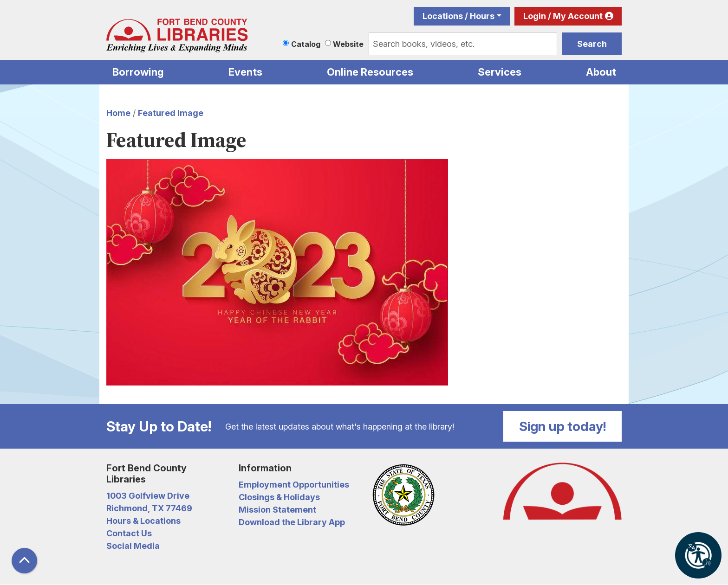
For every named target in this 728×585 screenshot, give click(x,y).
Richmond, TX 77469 (149, 508)
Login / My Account (563, 16)
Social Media (133, 546)
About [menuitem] (601, 72)
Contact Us (129, 533)
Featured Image (171, 113)
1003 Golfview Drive (148, 496)
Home (118, 113)
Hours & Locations (143, 521)
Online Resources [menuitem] (370, 72)
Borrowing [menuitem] (138, 72)
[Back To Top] (24, 561)
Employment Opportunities (294, 485)
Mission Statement (277, 510)
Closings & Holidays (279, 497)
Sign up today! (563, 426)
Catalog (306, 44)
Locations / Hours (458, 16)
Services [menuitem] (500, 72)
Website (348, 44)
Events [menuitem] (245, 72)
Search (592, 44)
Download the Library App (292, 522)
